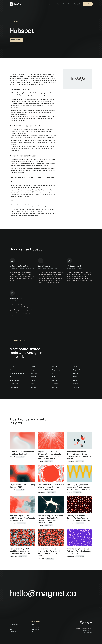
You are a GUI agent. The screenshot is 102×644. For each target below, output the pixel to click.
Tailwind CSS (56, 384)
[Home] (16, 4)
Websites (34, 625)
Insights (12, 629)
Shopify (75, 380)
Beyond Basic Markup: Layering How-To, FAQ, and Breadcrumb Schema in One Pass (50, 552)
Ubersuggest (14, 387)
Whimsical (55, 387)
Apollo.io (54, 366)
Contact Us (13, 632)
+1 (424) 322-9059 (87, 632)
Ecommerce (35, 627)
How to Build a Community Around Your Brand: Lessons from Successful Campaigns (78, 487)
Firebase (12, 370)
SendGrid (55, 380)
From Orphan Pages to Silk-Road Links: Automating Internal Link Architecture (21, 551)
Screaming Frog (14, 380)
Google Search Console (17, 373)
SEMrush (33, 380)
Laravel (54, 373)
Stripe (33, 384)
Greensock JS (35, 373)
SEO (33, 632)
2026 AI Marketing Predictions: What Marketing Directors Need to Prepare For (51, 487)
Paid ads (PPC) (36, 629)
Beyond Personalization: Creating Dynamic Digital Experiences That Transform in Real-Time (79, 455)
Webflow (33, 387)
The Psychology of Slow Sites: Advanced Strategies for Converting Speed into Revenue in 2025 (50, 519)
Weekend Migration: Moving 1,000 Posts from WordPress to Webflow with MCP (22, 518)
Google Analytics (57, 370)
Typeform (76, 384)
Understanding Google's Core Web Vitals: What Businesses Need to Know (79, 551)
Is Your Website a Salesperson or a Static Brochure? (22, 453)
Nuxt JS (54, 377)
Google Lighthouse (79, 370)
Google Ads (34, 370)
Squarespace (14, 384)
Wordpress (76, 387)
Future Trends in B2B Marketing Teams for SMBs (22, 486)
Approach (77, 4)
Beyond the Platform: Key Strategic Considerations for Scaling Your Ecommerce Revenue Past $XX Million (50, 455)
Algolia (33, 366)
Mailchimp (76, 373)
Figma (75, 366)
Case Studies (61, 4)
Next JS (33, 377)
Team (70, 4)
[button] (51, 4)
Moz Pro (12, 377)
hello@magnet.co (88, 630)
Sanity (75, 377)
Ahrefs (12, 366)
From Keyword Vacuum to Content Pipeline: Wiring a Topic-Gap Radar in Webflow (78, 518)
